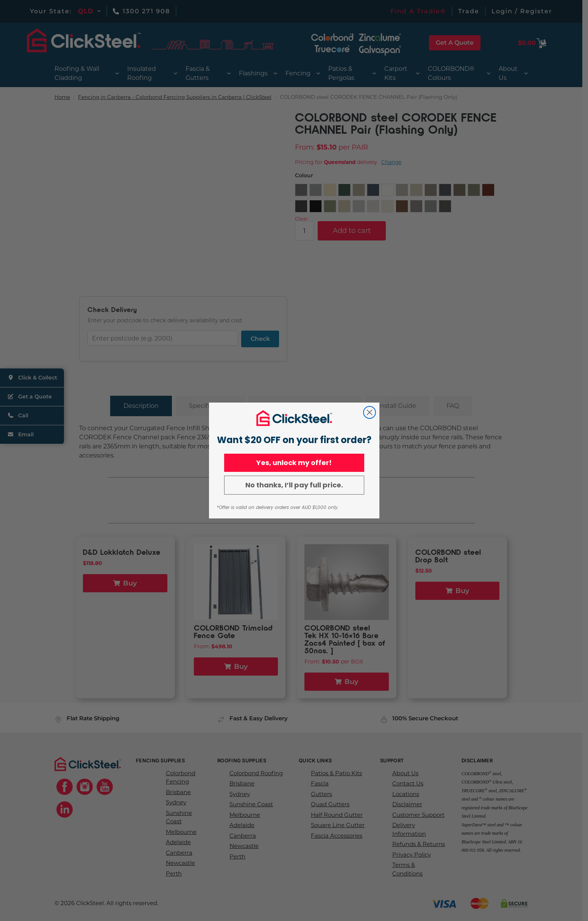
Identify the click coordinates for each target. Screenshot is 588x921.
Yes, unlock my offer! (294, 463)
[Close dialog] (370, 412)
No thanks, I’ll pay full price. (294, 485)
